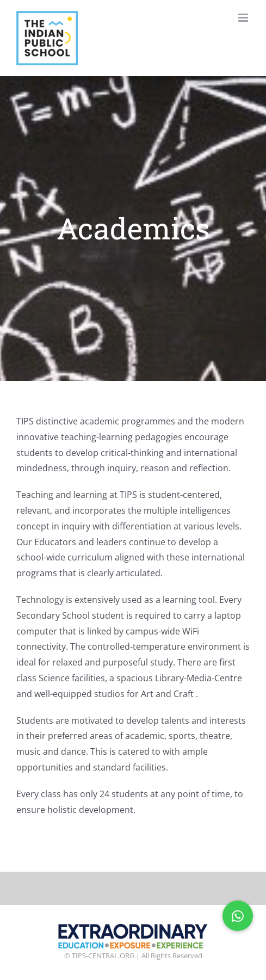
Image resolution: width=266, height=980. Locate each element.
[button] (238, 916)
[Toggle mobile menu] (244, 18)
